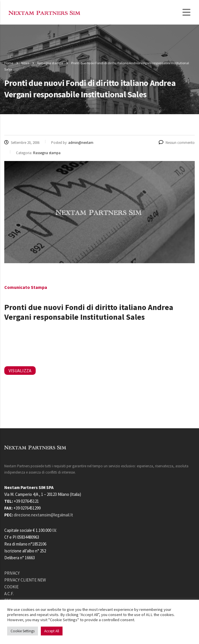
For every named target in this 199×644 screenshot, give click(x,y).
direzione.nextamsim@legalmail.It (43, 515)
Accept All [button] (52, 631)
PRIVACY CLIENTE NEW (25, 580)
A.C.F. (9, 594)
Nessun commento (177, 143)
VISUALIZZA (20, 371)
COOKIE (11, 587)
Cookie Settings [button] (23, 631)
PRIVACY (12, 573)
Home (9, 63)
